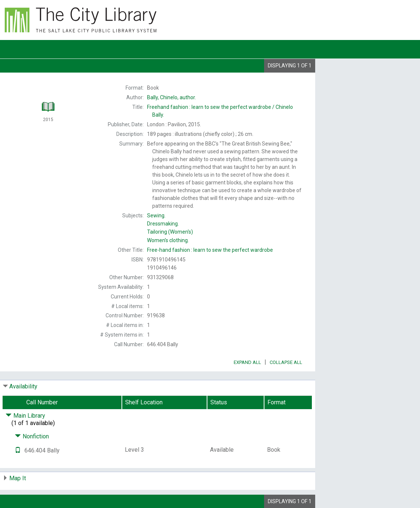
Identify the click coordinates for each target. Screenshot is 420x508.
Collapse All (286, 362)
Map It (18, 478)
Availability (23, 386)
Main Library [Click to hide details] (25, 416)
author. (171, 97)
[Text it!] (18, 450)
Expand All (247, 362)
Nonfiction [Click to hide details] (32, 436)
